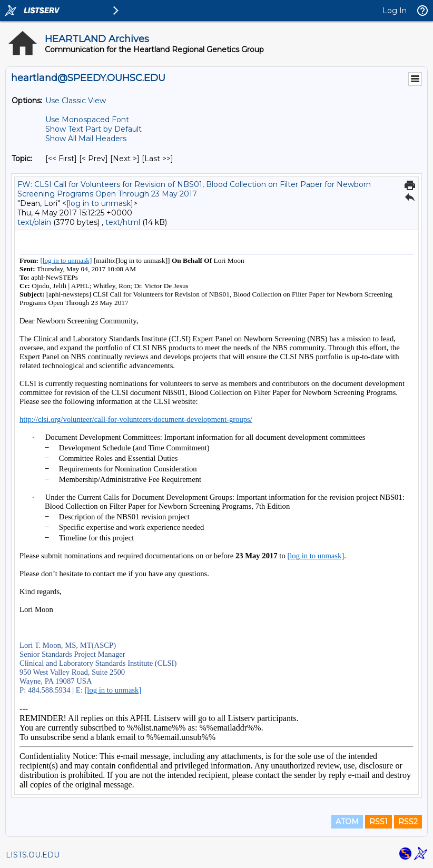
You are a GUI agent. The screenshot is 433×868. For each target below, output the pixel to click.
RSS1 (378, 822)
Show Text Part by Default (94, 129)
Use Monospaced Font (87, 120)
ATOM (347, 822)
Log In (395, 11)
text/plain (34, 222)
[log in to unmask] (100, 203)
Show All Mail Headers (86, 139)
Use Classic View (76, 101)
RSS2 (408, 822)
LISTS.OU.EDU (33, 855)
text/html (123, 222)
